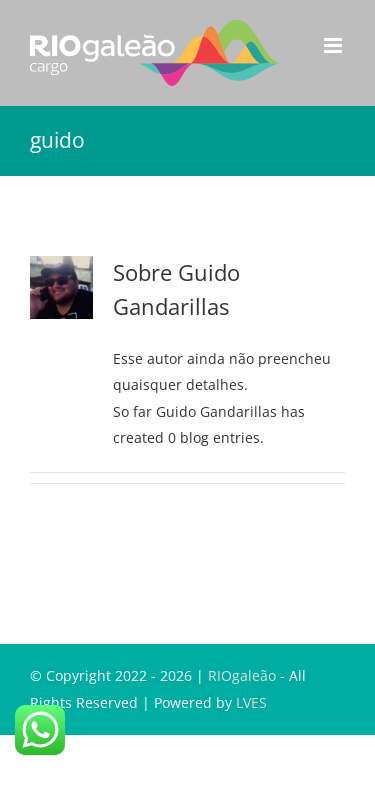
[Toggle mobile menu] (334, 45)
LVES (251, 702)
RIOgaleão (242, 675)
